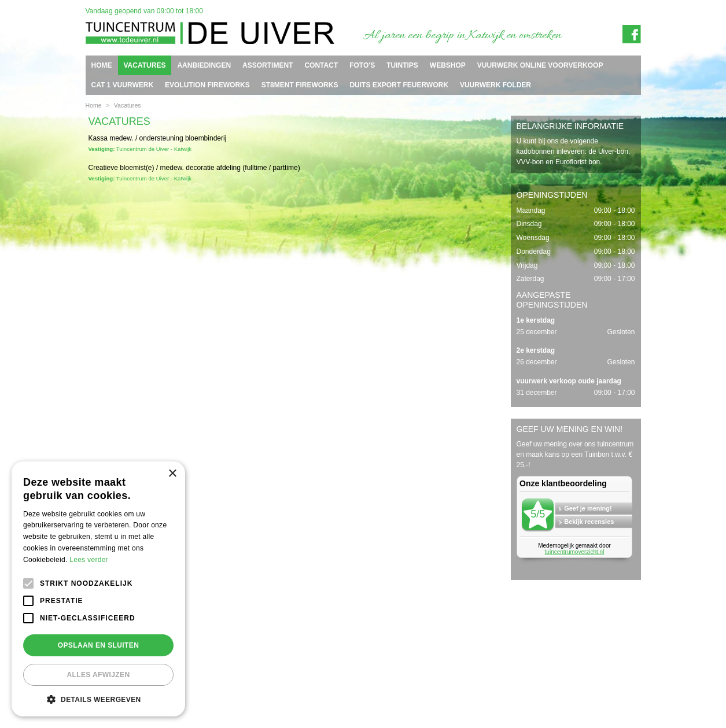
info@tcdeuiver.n (353, 677)
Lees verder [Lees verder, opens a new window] (89, 560)
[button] (98, 699)
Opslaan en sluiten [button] (99, 645)
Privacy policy (627, 686)
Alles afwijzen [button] (98, 675)
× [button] (172, 474)
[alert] (98, 589)
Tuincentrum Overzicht (614, 696)
